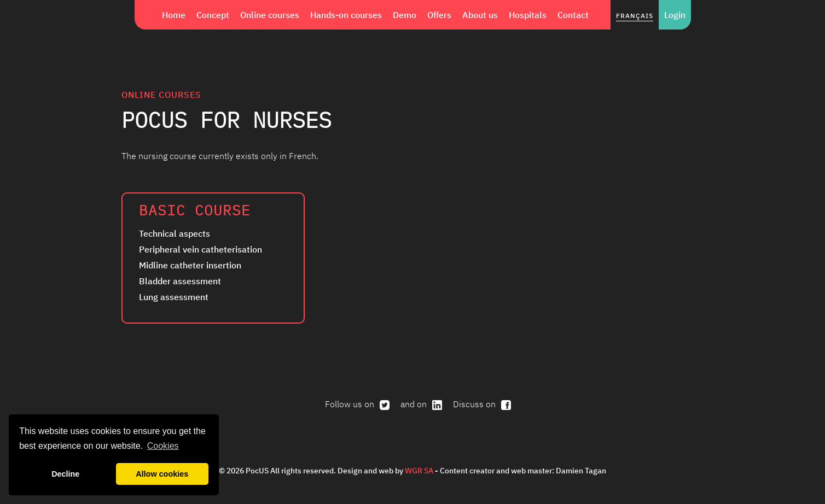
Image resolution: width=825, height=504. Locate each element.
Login (675, 15)
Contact (573, 15)
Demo (405, 15)
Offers (439, 15)
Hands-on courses (346, 15)
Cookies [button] (163, 446)
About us (480, 15)
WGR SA (419, 471)
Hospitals (528, 15)
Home (174, 15)
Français (635, 16)
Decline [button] (65, 474)
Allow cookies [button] (162, 474)
